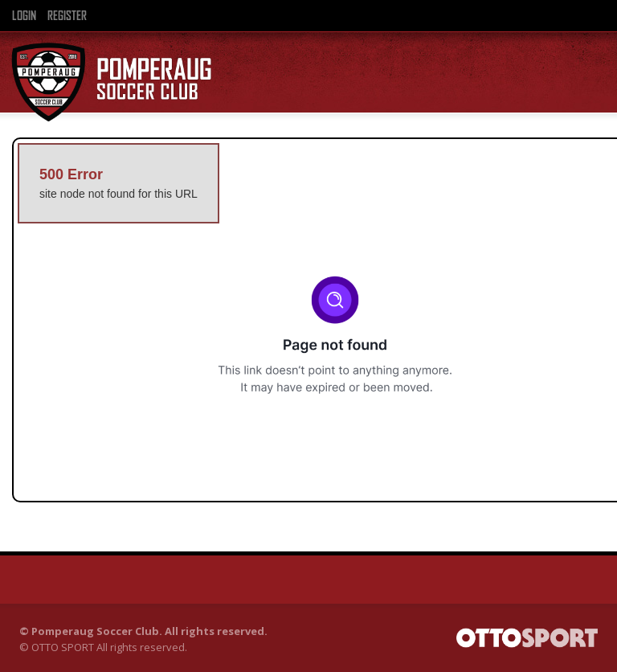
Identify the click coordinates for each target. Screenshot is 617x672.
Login (24, 16)
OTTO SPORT (63, 647)
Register (67, 16)
